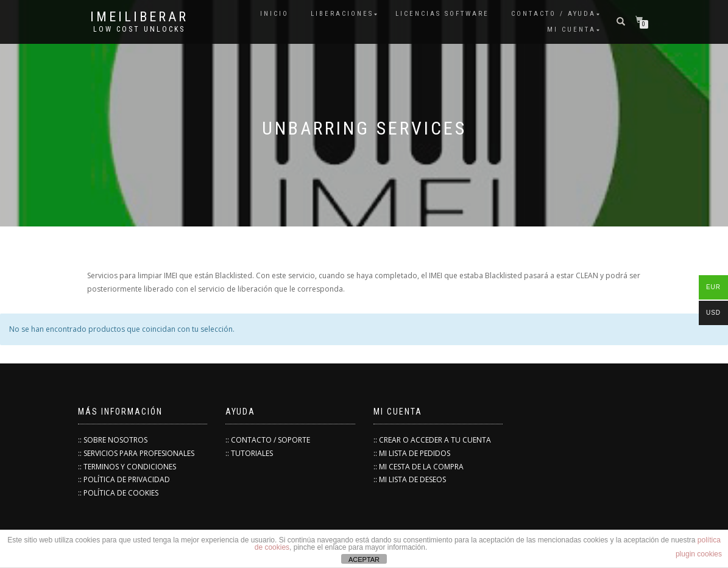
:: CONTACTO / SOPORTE (268, 440)
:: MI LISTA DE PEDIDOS (412, 453)
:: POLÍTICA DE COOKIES (118, 493)
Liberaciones (342, 14)
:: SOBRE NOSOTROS (113, 440)
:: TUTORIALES (249, 453)
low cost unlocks (139, 29)
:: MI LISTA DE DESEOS (410, 479)
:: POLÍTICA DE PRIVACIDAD (124, 479)
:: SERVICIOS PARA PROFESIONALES (136, 453)
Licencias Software (442, 14)
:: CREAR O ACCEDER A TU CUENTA (432, 440)
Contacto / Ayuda (553, 14)
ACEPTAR (364, 559)
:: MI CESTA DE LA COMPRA (419, 467)
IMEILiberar (139, 17)
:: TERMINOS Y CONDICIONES (127, 467)
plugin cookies (699, 554)
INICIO (274, 14)
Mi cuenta (571, 30)
